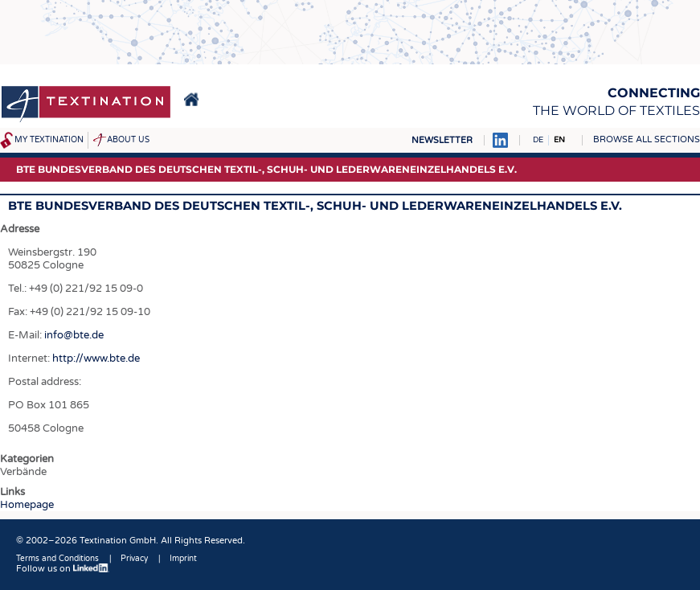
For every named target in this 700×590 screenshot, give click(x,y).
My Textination (49, 140)
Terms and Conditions (57, 559)
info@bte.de (73, 335)
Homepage (27, 505)
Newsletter (442, 140)
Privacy (134, 559)
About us (128, 140)
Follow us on (63, 569)
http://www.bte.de (96, 359)
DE (538, 140)
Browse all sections (647, 139)
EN (559, 140)
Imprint (183, 559)
